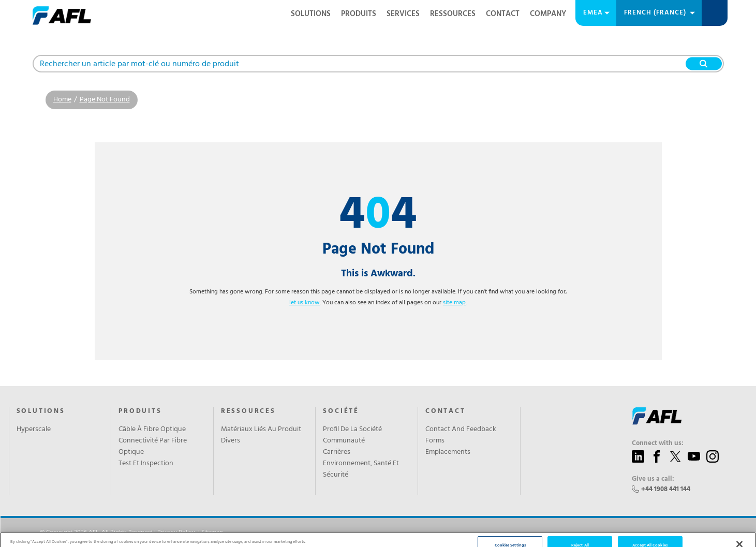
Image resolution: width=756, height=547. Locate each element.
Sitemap (212, 533)
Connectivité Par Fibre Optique (153, 447)
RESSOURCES (453, 14)
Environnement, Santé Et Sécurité (361, 469)
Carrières (337, 452)
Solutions (311, 14)
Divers (231, 441)
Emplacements (448, 452)
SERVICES (403, 14)
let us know (305, 303)
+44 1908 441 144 (666, 489)
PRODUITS (359, 14)
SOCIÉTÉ (341, 411)
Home (62, 100)
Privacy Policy (176, 533)
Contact (503, 14)
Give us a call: (653, 479)
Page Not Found (105, 100)
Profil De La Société (352, 430)
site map (454, 303)
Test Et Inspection (146, 464)
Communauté (344, 441)
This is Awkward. (378, 274)
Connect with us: (658, 443)
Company (548, 14)
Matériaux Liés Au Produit (261, 430)
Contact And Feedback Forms (461, 435)
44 (378, 216)
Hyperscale (34, 430)
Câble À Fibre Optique (152, 430)
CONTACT (446, 411)
